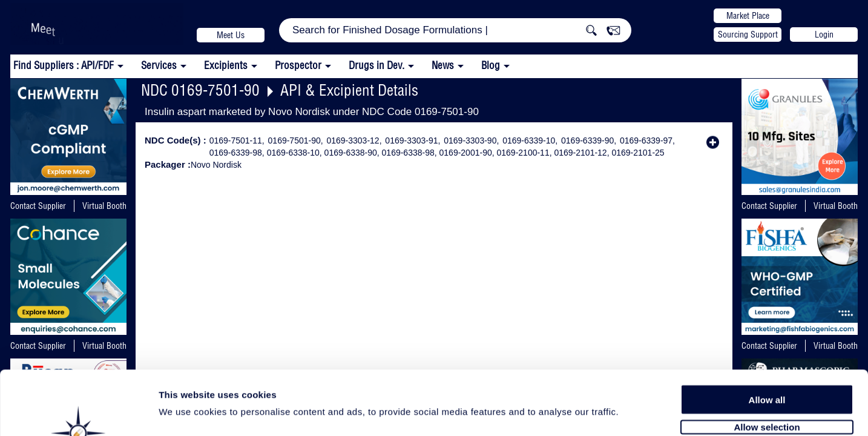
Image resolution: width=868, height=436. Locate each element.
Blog (491, 65)
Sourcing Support (748, 35)
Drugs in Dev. (376, 65)
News (443, 65)
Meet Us (231, 35)
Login (824, 35)
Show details (635, 413)
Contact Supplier (38, 206)
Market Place (748, 16)
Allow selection (767, 362)
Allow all (767, 335)
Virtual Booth (104, 206)
